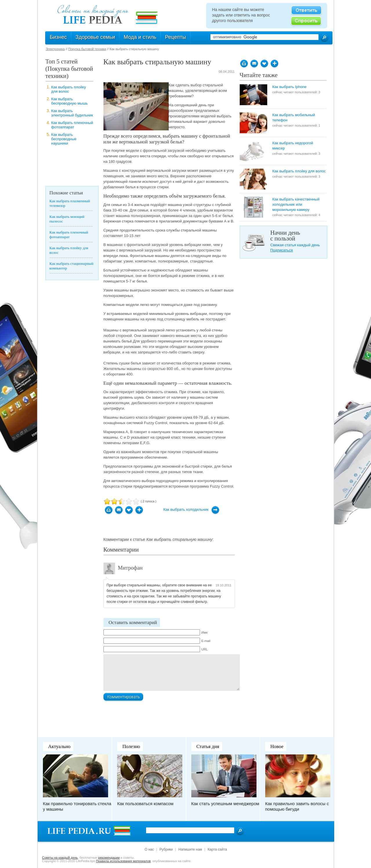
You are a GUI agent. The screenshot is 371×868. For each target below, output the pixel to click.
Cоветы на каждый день (60, 858)
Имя (204, 632)
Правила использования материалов (123, 861)
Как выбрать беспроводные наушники (64, 139)
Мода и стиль (140, 37)
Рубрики (166, 849)
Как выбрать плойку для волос (69, 89)
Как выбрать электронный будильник (72, 113)
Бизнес (58, 37)
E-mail (206, 641)
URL (205, 649)
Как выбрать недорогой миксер (293, 146)
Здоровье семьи (95, 37)
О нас (149, 849)
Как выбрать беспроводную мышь (70, 101)
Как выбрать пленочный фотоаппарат (72, 125)
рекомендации (109, 858)
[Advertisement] (69, 167)
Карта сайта (217, 849)
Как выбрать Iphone (290, 87)
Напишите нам (190, 849)
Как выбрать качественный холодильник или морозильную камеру (296, 204)
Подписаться (282, 250)
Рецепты (175, 37)
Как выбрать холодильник (186, 509)
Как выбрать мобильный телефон (294, 117)
